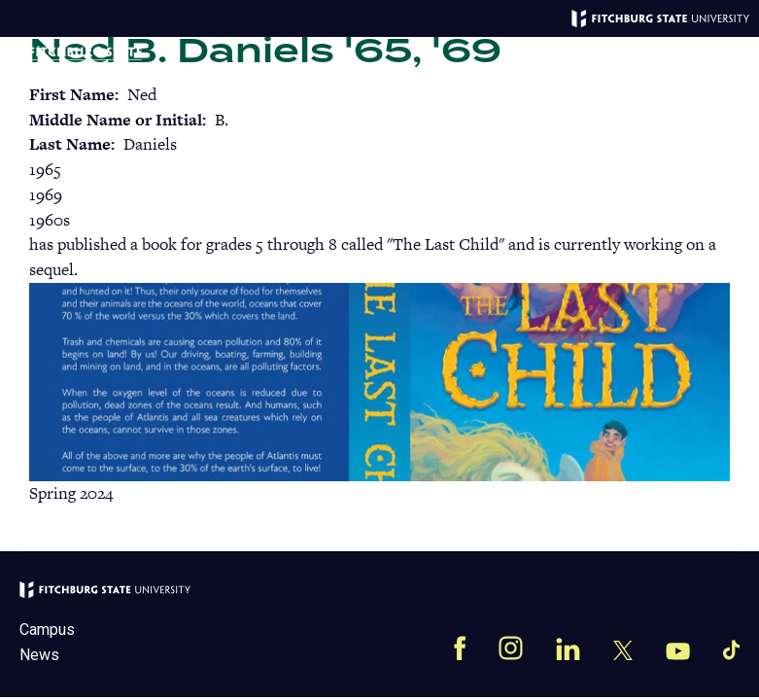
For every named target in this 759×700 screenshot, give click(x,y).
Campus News (47, 642)
